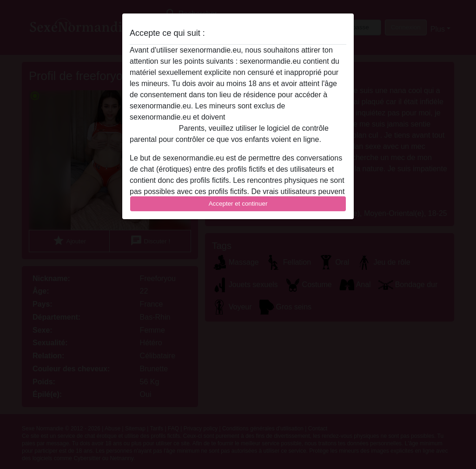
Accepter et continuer (238, 204)
